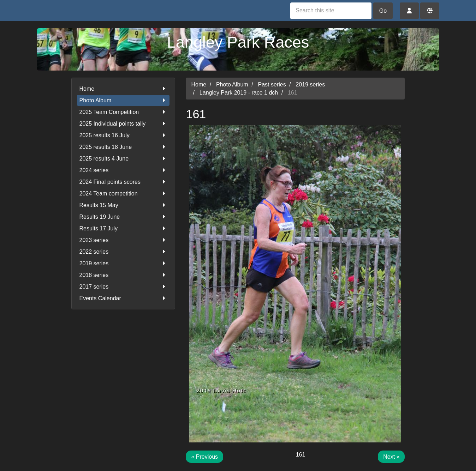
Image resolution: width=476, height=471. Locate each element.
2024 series (123, 170)
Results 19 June (123, 217)
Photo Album (123, 100)
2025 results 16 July (123, 135)
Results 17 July (123, 228)
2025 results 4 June (123, 159)
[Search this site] (331, 11)
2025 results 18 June (123, 147)
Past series (272, 84)
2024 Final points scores (123, 182)
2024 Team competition (123, 194)
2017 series (123, 287)
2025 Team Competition (123, 112)
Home (123, 89)
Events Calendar (123, 298)
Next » (391, 457)
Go (383, 11)
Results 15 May (123, 205)
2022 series (123, 252)
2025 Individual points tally (123, 124)
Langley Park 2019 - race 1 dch (239, 93)
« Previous (204, 457)
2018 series (123, 275)
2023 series (123, 240)
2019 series (123, 263)
